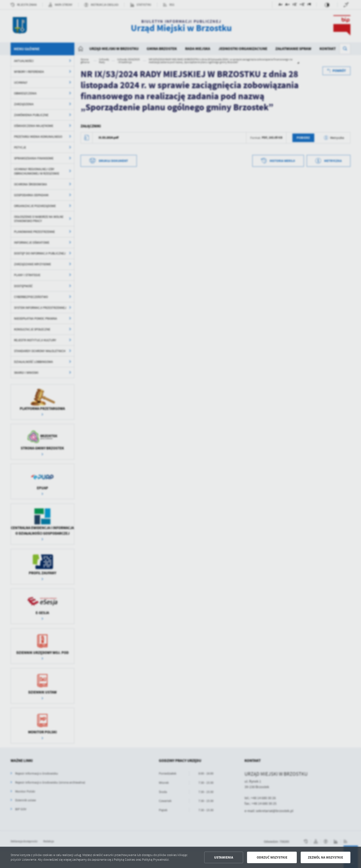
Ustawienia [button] (224, 857)
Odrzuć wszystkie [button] (272, 857)
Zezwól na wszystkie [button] (325, 857)
